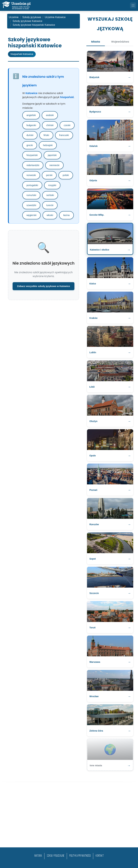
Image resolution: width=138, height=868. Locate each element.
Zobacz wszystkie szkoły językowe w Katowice (44, 286)
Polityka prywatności (80, 856)
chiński (50, 125)
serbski (50, 195)
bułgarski (31, 125)
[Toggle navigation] (133, 5)
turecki (50, 205)
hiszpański (32, 155)
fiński (46, 135)
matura (38, 856)
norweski (31, 175)
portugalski (32, 185)
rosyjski (52, 185)
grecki (30, 145)
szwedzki (31, 205)
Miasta (96, 42)
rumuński (31, 195)
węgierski (31, 215)
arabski (50, 115)
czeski (67, 125)
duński (30, 135)
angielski (31, 115)
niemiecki (54, 165)
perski (49, 175)
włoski (50, 215)
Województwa (120, 42)
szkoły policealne (56, 856)
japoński (52, 155)
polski (66, 175)
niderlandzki (33, 165)
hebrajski (48, 145)
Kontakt (100, 856)
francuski (64, 135)
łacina (66, 215)
